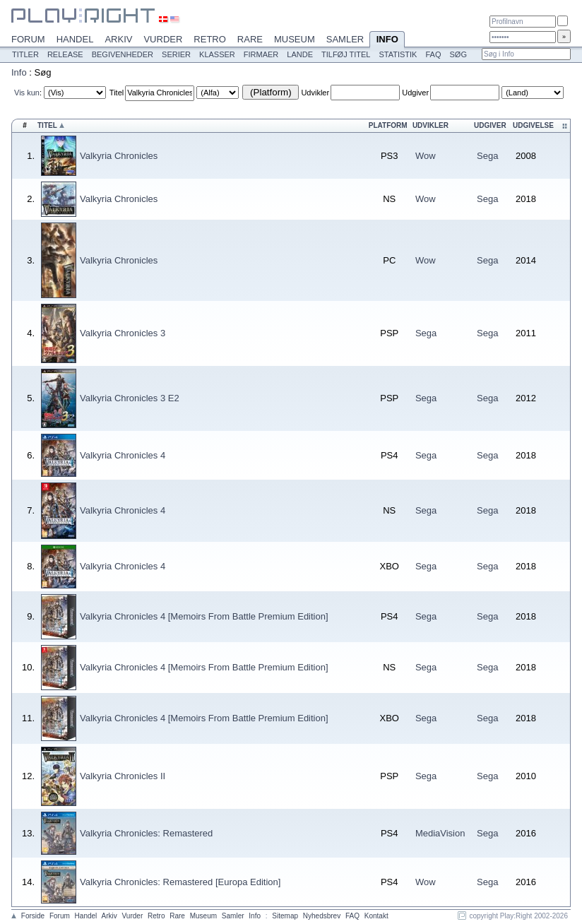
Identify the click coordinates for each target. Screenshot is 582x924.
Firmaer (261, 54)
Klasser (217, 54)
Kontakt (376, 916)
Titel (117, 93)
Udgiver (415, 93)
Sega (487, 156)
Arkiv (118, 39)
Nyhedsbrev (322, 916)
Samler (345, 39)
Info (387, 40)
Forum (28, 39)
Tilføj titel (346, 54)
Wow (426, 156)
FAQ (433, 54)
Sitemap (285, 916)
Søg (458, 54)
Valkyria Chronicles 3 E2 (130, 398)
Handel (75, 39)
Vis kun (27, 93)
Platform (388, 125)
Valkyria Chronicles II (123, 776)
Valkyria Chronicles (119, 156)
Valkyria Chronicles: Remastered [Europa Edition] (180, 882)
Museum (295, 39)
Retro (210, 39)
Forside (33, 916)
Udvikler (315, 93)
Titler (25, 54)
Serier (176, 54)
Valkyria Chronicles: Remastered (146, 833)
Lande (300, 54)
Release (65, 54)
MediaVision (440, 833)
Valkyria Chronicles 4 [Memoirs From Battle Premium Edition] (204, 616)
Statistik (398, 54)
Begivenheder (123, 54)
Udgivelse (533, 125)
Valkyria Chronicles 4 (123, 455)
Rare (250, 39)
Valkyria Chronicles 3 (123, 333)
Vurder (163, 39)
